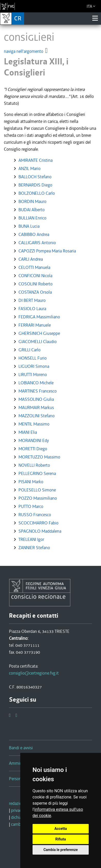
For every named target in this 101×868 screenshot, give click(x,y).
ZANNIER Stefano (34, 548)
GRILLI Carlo (29, 350)
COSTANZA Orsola (35, 292)
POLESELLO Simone (37, 490)
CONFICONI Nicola (35, 276)
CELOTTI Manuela (34, 267)
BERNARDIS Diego (35, 185)
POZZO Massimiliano (38, 498)
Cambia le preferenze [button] (60, 850)
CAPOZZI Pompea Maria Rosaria (47, 251)
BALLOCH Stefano (35, 177)
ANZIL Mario (29, 168)
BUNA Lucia (29, 226)
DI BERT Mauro (32, 300)
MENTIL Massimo (34, 424)
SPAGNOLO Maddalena (40, 531)
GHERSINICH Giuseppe (39, 333)
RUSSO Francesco (35, 515)
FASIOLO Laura (32, 309)
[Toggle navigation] (95, 18)
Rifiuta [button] (61, 839)
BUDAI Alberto (32, 210)
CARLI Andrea (31, 259)
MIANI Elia (28, 432)
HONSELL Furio (33, 358)
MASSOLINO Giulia (36, 399)
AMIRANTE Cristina (36, 160)
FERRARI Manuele (35, 325)
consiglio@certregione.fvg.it (34, 673)
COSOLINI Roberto (36, 284)
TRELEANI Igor (31, 539)
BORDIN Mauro (32, 201)
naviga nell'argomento (26, 51)
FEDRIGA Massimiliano (39, 317)
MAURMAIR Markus (36, 407)
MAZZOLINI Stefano (37, 416)
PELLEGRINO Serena (37, 473)
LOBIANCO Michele (36, 383)
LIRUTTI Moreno (33, 375)
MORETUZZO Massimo (39, 457)
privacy (17, 810)
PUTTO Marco (31, 506)
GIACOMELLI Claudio (38, 342)
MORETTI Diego (33, 449)
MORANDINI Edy (34, 440)
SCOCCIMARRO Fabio (38, 523)
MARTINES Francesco (38, 391)
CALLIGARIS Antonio (37, 243)
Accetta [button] (61, 829)
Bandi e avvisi (21, 748)
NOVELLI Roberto (34, 465)
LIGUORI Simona (34, 366)
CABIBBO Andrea (34, 234)
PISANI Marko (31, 482)
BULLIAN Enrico (32, 218)
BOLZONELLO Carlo (37, 193)
